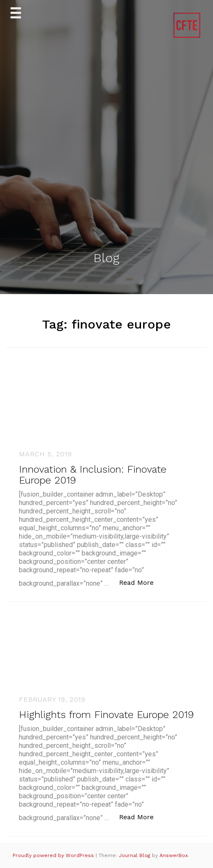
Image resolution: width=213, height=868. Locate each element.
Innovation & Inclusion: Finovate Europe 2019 (93, 475)
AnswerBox (174, 855)
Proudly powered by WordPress (54, 855)
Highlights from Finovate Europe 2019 (106, 715)
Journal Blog (135, 855)
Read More (141, 582)
